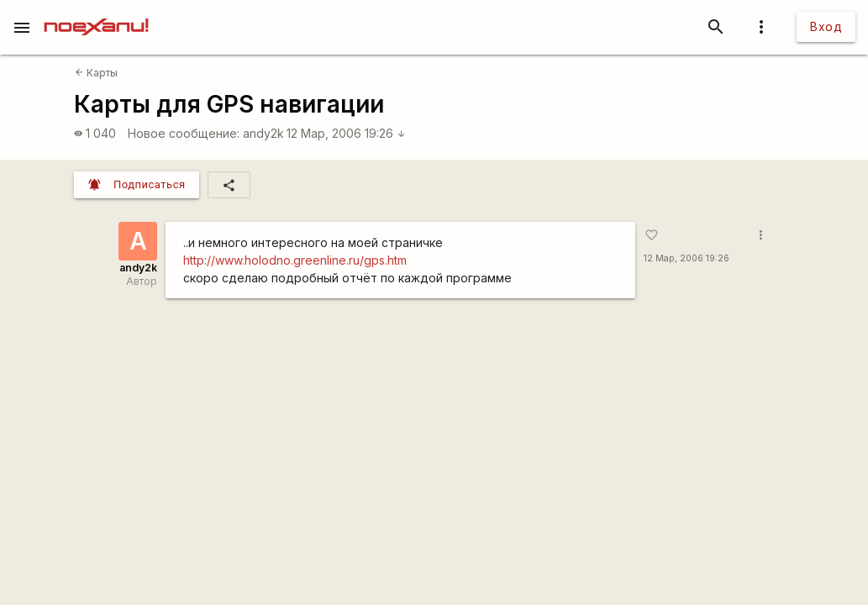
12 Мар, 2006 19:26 (346, 133)
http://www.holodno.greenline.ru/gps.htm (295, 260)
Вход (826, 26)
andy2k (263, 133)
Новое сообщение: (184, 133)
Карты (96, 73)
